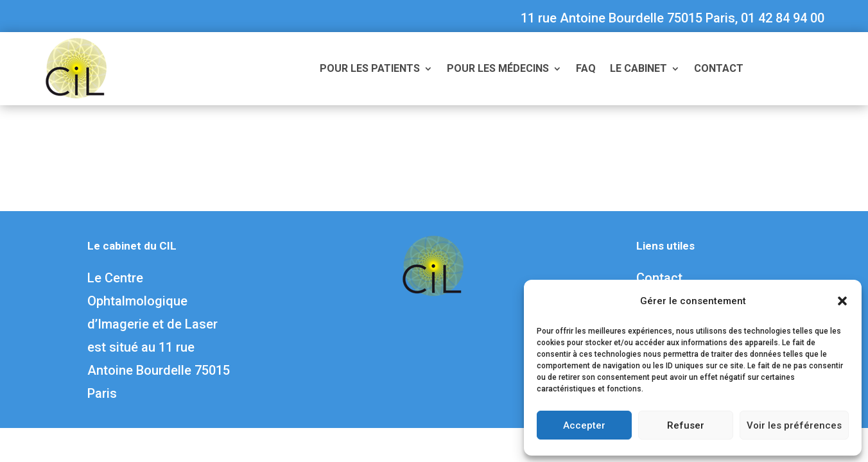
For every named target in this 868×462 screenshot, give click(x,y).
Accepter (584, 425)
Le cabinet (638, 69)
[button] (842, 301)
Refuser (686, 425)
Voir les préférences (794, 425)
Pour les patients (370, 69)
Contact (719, 69)
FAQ (586, 69)
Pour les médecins (498, 69)
